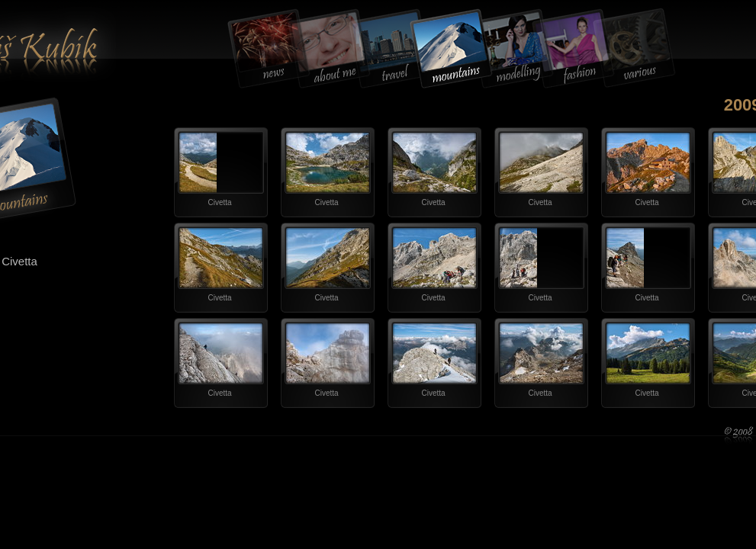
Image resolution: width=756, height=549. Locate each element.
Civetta (219, 202)
